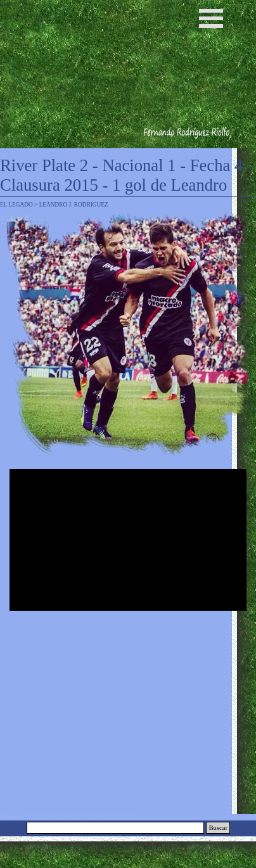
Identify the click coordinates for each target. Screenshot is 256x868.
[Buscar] (115, 828)
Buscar (218, 828)
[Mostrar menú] (211, 18)
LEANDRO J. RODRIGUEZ (74, 205)
